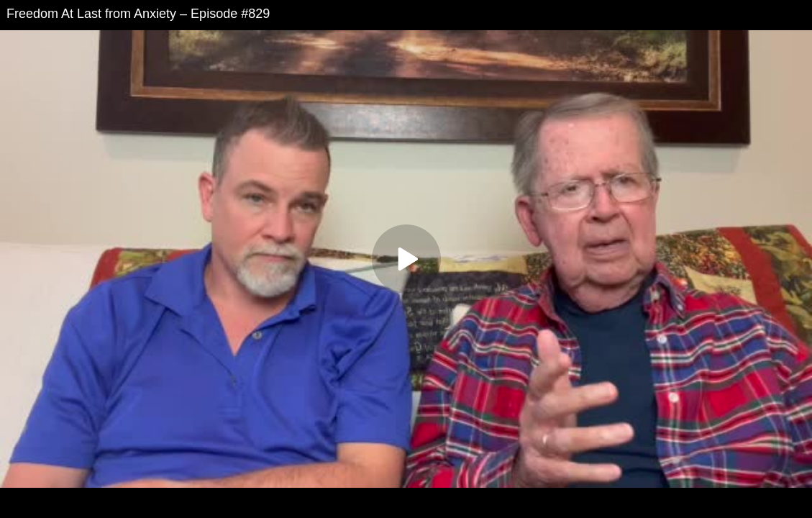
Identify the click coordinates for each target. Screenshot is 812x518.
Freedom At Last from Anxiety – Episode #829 (138, 14)
